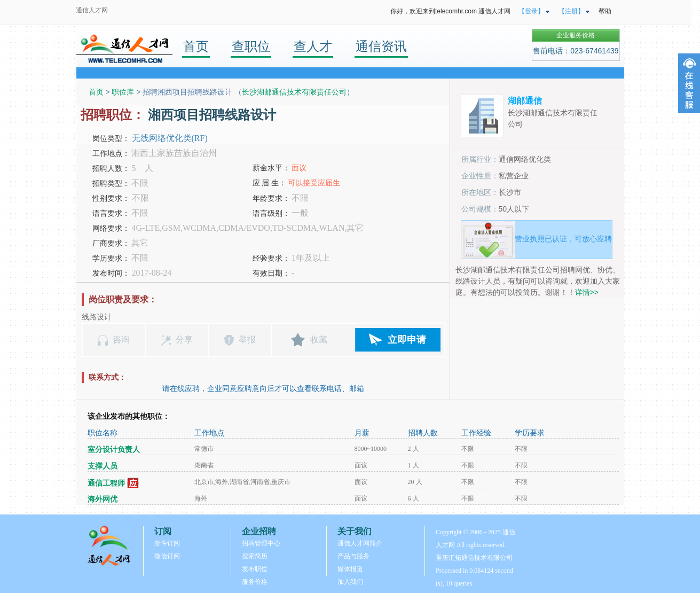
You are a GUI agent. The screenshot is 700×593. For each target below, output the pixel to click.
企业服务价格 (576, 35)
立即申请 (407, 340)
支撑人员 (103, 466)
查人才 (313, 46)
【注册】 (571, 11)
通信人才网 (92, 10)
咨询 (121, 340)
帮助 (605, 11)
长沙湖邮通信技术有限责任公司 (294, 92)
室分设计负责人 (114, 450)
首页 (196, 46)
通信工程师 (106, 483)
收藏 (319, 340)
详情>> (587, 292)
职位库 (123, 92)
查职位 (251, 46)
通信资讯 (381, 46)
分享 (184, 340)
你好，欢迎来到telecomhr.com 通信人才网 (450, 11)
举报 (247, 340)
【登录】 (531, 11)
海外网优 (103, 499)
